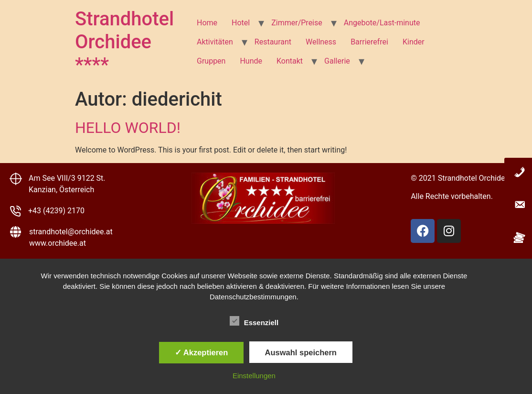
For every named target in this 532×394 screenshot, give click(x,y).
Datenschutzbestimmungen (253, 297)
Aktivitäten (215, 42)
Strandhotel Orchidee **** (124, 42)
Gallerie (337, 61)
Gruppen (211, 61)
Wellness (321, 42)
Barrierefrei (369, 42)
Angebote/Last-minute (382, 23)
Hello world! (128, 128)
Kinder (414, 42)
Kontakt (290, 61)
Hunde (251, 61)
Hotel (241, 23)
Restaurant (273, 42)
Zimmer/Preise (297, 23)
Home (207, 23)
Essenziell (254, 321)
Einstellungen (254, 376)
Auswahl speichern (301, 352)
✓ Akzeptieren (202, 352)
